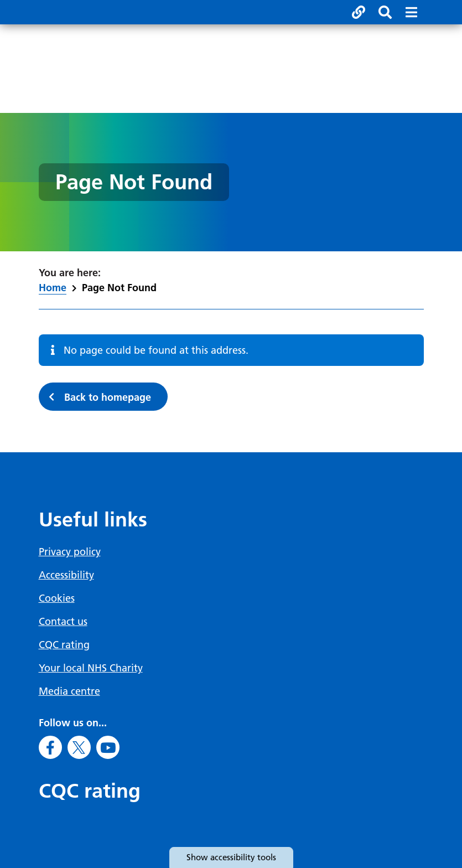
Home (53, 288)
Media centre (69, 691)
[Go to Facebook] (50, 747)
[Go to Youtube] (108, 747)
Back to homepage (108, 397)
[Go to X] (79, 747)
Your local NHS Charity (91, 668)
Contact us (63, 621)
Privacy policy (70, 552)
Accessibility (66, 575)
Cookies (57, 598)
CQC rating (64, 645)
